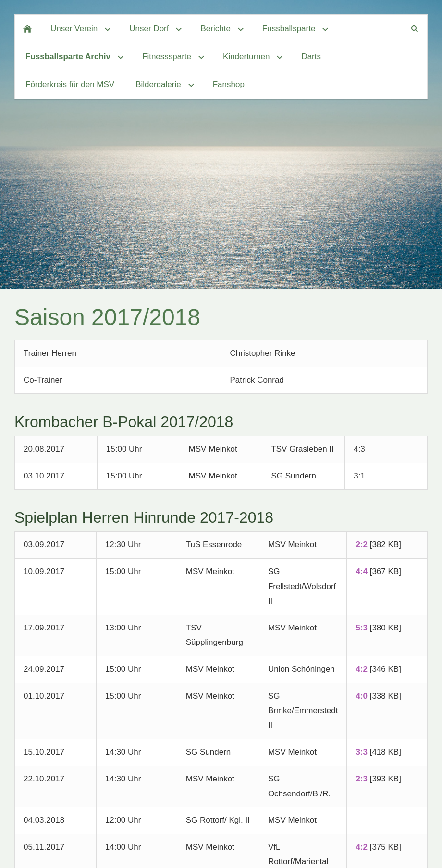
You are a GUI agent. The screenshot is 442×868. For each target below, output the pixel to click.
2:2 (362, 545)
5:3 (362, 628)
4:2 (362, 669)
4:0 (362, 696)
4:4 (362, 572)
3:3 (362, 752)
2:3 (362, 779)
